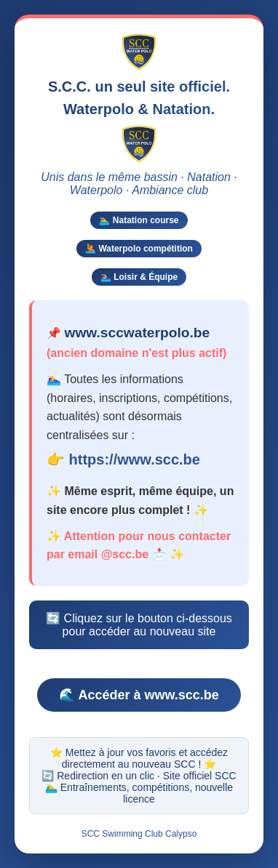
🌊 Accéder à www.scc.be (139, 694)
